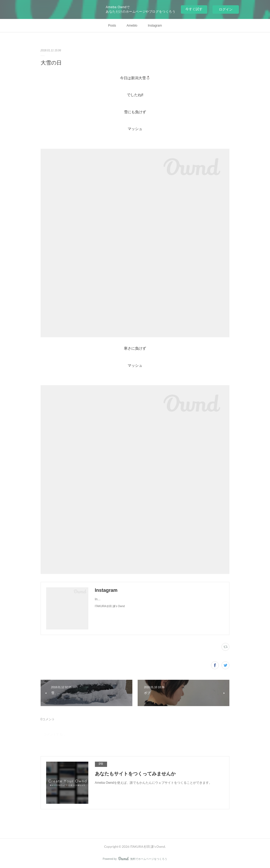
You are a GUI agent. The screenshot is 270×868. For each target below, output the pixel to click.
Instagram (155, 26)
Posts (112, 26)
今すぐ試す (194, 9)
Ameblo (132, 26)
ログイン (226, 9)
